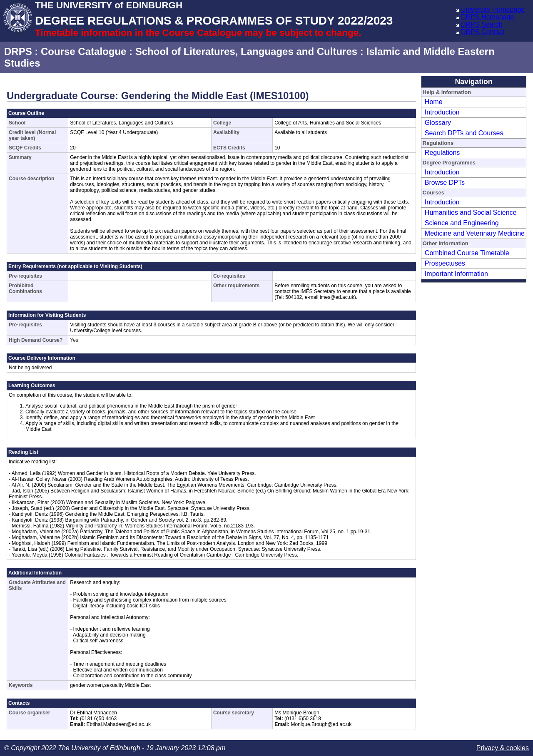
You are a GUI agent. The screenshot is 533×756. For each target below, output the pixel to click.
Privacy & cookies (503, 748)
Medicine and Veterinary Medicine (475, 233)
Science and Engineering (462, 223)
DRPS (18, 51)
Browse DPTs (445, 183)
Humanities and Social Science (471, 213)
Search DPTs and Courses (464, 133)
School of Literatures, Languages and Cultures (246, 51)
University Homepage (493, 9)
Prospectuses (445, 263)
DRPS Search (482, 24)
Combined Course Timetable (467, 253)
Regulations (442, 153)
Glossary (438, 123)
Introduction (442, 112)
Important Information (456, 274)
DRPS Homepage (487, 17)
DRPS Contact (483, 32)
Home (434, 102)
